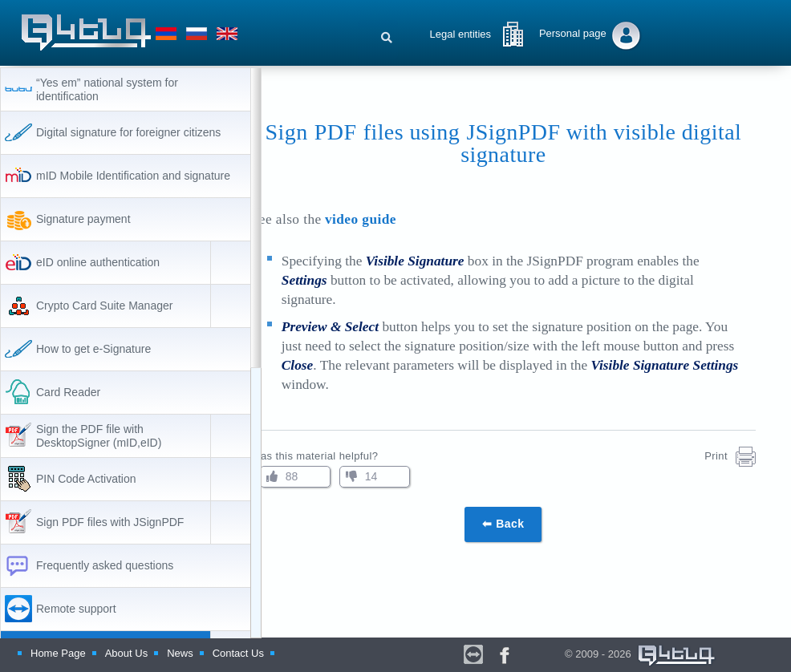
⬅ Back (526, 524)
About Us (126, 653)
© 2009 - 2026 (631, 656)
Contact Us (238, 653)
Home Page (58, 653)
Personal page (573, 33)
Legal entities (460, 34)
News (180, 653)
